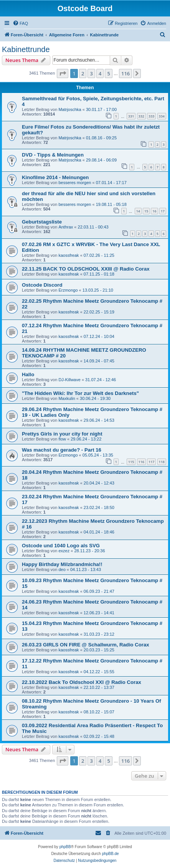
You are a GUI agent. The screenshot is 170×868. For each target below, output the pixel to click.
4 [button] (100, 73)
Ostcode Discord (42, 285)
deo (62, 569)
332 (141, 116)
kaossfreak (68, 255)
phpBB (65, 847)
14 (138, 211)
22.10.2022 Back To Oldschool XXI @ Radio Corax (82, 682)
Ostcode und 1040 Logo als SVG (61, 546)
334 (162, 116)
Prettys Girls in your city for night (62, 434)
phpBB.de (111, 854)
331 (131, 116)
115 (131, 462)
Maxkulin (67, 398)
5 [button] (108, 73)
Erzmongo (68, 290)
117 (151, 462)
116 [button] (125, 73)
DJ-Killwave (69, 380)
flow (62, 439)
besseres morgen (75, 183)
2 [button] (83, 73)
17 (163, 211)
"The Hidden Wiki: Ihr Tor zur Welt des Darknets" (80, 393)
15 (146, 211)
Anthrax (66, 227)
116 (141, 462)
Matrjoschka (70, 109)
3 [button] (91, 73)
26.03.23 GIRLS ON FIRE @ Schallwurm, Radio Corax (86, 645)
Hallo (28, 374)
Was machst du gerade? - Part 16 (62, 450)
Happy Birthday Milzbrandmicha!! (62, 564)
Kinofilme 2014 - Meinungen (55, 177)
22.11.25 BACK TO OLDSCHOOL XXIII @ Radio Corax (86, 269)
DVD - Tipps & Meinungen (53, 155)
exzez (64, 551)
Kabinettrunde (26, 49)
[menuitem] (20, 23)
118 (162, 462)
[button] (63, 73)
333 (151, 116)
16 (154, 211)
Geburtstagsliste (42, 222)
